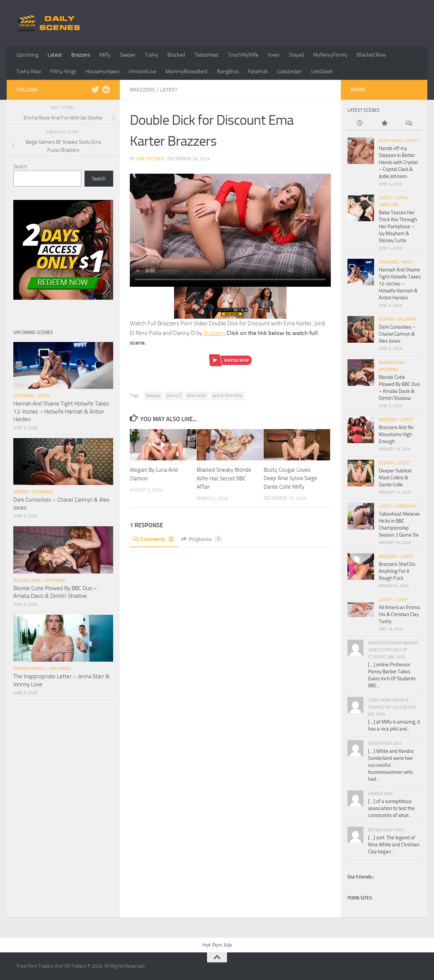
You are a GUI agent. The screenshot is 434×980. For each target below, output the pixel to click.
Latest (55, 55)
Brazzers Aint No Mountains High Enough (396, 434)
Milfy (105, 55)
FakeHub (258, 71)
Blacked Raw (371, 55)
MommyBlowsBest (187, 71)
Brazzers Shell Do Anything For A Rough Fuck (397, 571)
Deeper (128, 55)
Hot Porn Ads (217, 945)
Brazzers (81, 55)
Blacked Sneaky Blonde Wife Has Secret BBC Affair (224, 478)
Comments (154, 539)
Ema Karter (197, 396)
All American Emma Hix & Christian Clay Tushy (399, 614)
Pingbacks (202, 539)
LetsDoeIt (322, 71)
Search (20, 167)
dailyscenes (150, 159)
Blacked (176, 55)
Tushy (151, 55)
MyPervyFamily (330, 55)
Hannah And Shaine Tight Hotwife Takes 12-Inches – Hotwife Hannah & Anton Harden (61, 411)
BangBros (228, 71)
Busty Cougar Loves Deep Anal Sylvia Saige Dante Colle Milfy (290, 478)
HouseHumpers (103, 71)
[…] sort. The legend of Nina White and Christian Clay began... (394, 845)
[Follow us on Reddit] (106, 89)
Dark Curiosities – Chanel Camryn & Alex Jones (397, 334)
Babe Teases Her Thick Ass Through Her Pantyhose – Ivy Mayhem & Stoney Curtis (398, 227)
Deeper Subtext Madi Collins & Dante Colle (395, 478)
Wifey (44, 396)
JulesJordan (289, 71)
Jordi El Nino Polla (227, 396)
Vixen (274, 55)
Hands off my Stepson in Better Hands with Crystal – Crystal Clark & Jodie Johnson (398, 162)
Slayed (296, 55)
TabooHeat (207, 55)
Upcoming (27, 55)
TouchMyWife (243, 55)
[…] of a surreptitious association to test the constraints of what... (391, 808)
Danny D (174, 396)
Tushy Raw (29, 71)
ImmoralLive (142, 71)
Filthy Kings (63, 71)
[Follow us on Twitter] (95, 89)
